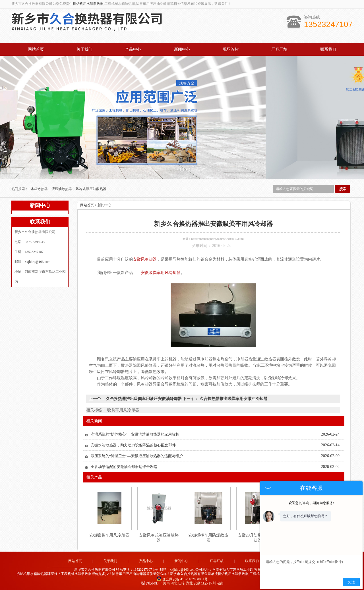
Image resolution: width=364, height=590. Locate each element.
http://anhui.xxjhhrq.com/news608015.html (217, 239)
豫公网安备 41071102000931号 (182, 579)
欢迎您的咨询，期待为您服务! (311, 503)
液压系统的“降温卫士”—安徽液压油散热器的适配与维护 (137, 456)
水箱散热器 (40, 189)
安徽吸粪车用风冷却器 (109, 535)
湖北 (189, 583)
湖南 (220, 583)
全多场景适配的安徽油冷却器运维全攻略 (124, 467)
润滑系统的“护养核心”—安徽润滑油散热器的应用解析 (135, 434)
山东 (182, 583)
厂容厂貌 (279, 49)
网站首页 (36, 49)
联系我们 (328, 49)
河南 (166, 583)
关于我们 (84, 49)
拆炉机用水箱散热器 (88, 4)
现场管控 (231, 49)
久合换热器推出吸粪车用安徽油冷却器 (233, 399)
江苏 (205, 583)
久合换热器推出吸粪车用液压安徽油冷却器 (144, 399)
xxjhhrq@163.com (38, 262)
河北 (174, 583)
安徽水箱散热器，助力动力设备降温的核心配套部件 (133, 445)
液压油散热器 (62, 189)
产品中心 (133, 49)
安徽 (197, 583)
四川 (212, 583)
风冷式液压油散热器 (91, 189)
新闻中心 (182, 49)
